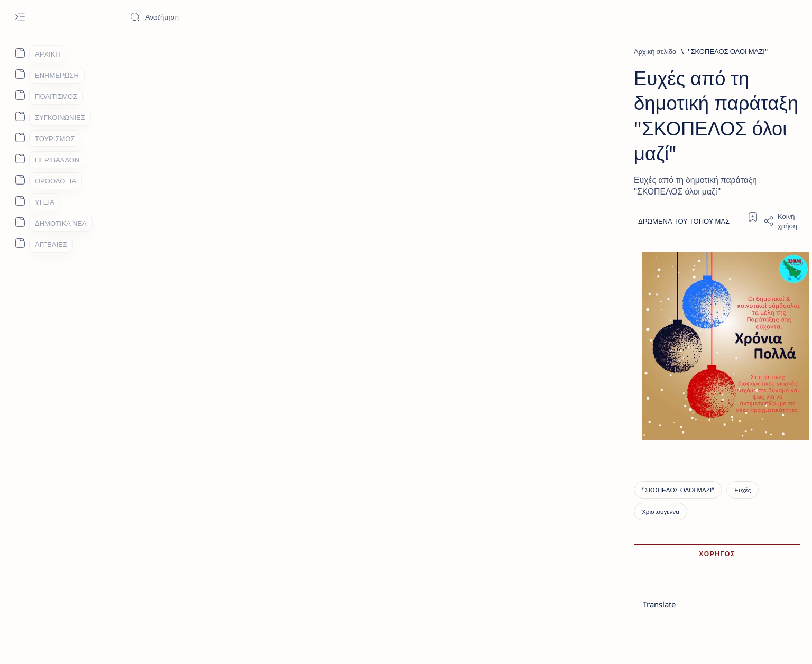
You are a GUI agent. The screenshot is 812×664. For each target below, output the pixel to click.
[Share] (529, 159)
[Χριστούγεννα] (291, 577)
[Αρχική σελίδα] (157, 51)
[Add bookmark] (500, 155)
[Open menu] (20, 17)
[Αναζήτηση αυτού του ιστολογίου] (209, 17)
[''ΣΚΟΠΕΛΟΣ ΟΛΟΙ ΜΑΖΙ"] (229, 51)
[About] (20, 53)
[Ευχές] (244, 577)
